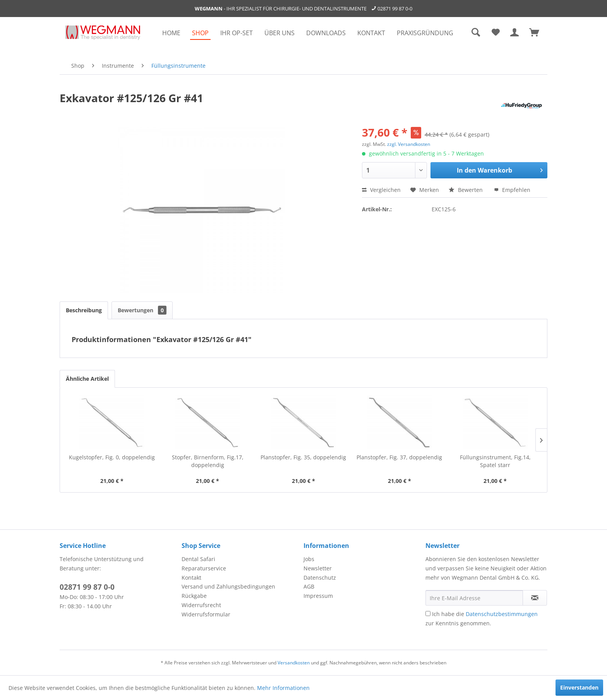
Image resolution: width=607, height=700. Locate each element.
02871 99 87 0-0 (395, 9)
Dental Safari (198, 559)
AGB (309, 586)
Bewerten (466, 190)
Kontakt (191, 578)
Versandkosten (294, 663)
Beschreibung (84, 310)
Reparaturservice (204, 568)
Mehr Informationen (283, 688)
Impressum (318, 596)
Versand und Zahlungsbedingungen (228, 586)
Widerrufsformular (206, 614)
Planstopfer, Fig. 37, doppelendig (399, 457)
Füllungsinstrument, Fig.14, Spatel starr (495, 461)
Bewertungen (142, 310)
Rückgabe (194, 596)
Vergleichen (381, 190)
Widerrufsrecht (201, 605)
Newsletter (318, 568)
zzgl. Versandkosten (409, 144)
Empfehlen (512, 190)
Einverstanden (579, 687)
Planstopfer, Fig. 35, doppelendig (303, 457)
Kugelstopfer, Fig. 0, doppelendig (112, 457)
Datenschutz (320, 578)
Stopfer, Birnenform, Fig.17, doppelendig (208, 461)
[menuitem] (171, 33)
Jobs (309, 559)
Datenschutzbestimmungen (502, 614)
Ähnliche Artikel (87, 379)
